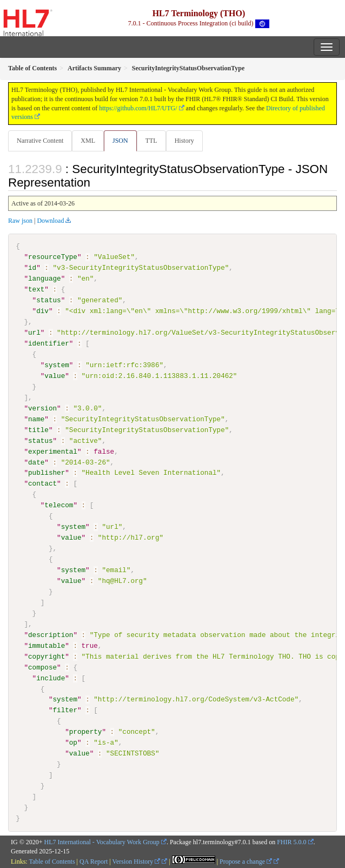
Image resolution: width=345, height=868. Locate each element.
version (42, 408)
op (73, 743)
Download (50, 221)
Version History (137, 862)
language (45, 279)
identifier (49, 343)
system (57, 365)
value (55, 376)
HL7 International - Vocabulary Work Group (102, 842)
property (86, 732)
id (32, 268)
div (42, 311)
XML (88, 141)
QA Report (94, 862)
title (38, 429)
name (36, 419)
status (48, 300)
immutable (47, 645)
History (184, 141)
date (36, 462)
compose (42, 667)
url (34, 333)
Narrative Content (40, 141)
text (36, 289)
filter (65, 710)
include (51, 678)
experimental (53, 451)
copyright (47, 656)
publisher (47, 473)
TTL (151, 141)
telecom (59, 505)
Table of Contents (52, 862)
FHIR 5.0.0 (291, 842)
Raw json (20, 221)
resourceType (53, 257)
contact (42, 483)
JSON (120, 141)
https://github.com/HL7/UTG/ (138, 108)
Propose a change (246, 862)
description (51, 634)
